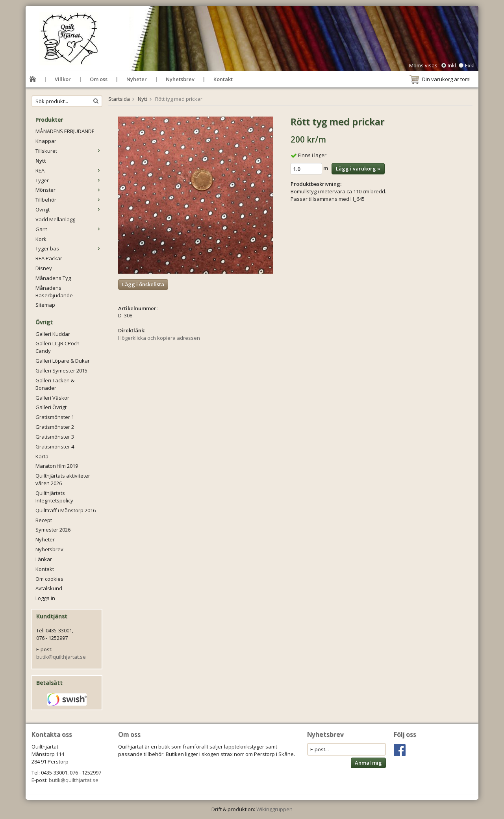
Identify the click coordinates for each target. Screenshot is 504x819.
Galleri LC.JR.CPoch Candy (57, 347)
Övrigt (69, 209)
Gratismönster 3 (55, 437)
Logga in (45, 598)
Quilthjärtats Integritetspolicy (54, 497)
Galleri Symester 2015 (61, 371)
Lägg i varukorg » (358, 169)
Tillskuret (69, 151)
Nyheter (137, 79)
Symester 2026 (53, 530)
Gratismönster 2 (55, 427)
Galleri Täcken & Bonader (55, 384)
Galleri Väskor (52, 398)
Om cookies (49, 579)
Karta (42, 456)
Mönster (69, 190)
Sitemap (45, 305)
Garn (69, 229)
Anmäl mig (368, 763)
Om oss (99, 79)
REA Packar (49, 258)
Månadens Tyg (53, 278)
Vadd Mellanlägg (55, 219)
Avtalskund (49, 588)
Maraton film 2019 (57, 466)
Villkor (63, 79)
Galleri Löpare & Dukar (63, 361)
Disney (44, 268)
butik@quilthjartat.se (61, 657)
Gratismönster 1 (55, 417)
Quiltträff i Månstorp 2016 (66, 510)
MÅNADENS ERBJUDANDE (65, 131)
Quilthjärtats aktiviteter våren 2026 (63, 479)
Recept (44, 520)
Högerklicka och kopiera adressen (159, 338)
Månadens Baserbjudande (54, 292)
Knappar (46, 141)
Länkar (44, 559)
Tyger (69, 180)
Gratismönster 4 (55, 447)
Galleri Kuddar (53, 334)
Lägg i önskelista (143, 284)
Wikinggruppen (274, 809)
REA (69, 170)
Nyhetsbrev (180, 79)
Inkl (452, 65)
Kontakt (223, 79)
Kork (41, 239)
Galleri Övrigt (51, 407)
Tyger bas (69, 248)
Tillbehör (69, 200)
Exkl (470, 65)
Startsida (119, 99)
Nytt (41, 161)
